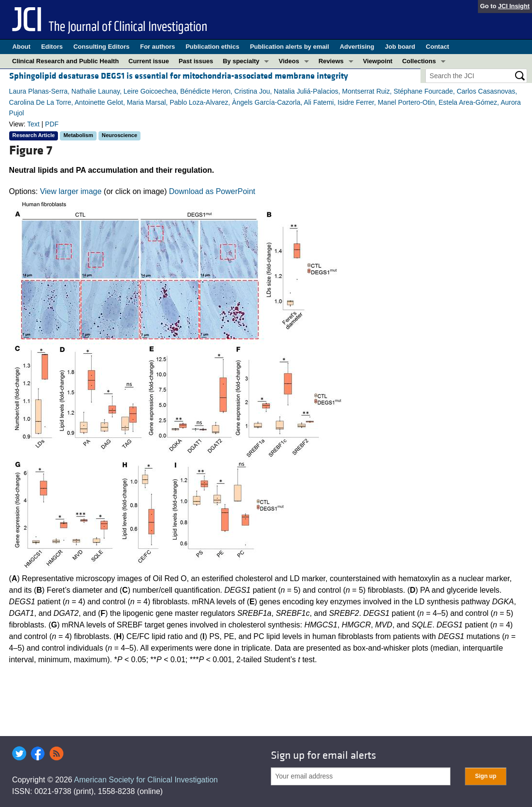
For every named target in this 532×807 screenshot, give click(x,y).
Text (33, 124)
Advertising (357, 47)
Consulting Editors (101, 47)
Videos (289, 61)
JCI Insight (514, 6)
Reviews (331, 61)
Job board (400, 47)
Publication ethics (212, 47)
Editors (52, 47)
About (22, 47)
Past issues (196, 61)
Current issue (149, 61)
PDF (52, 124)
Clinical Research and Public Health (65, 61)
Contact (437, 47)
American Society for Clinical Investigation (146, 780)
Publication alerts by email (290, 47)
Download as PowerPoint (212, 191)
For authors (157, 47)
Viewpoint (378, 61)
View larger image (71, 191)
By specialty (241, 61)
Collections (419, 61)
